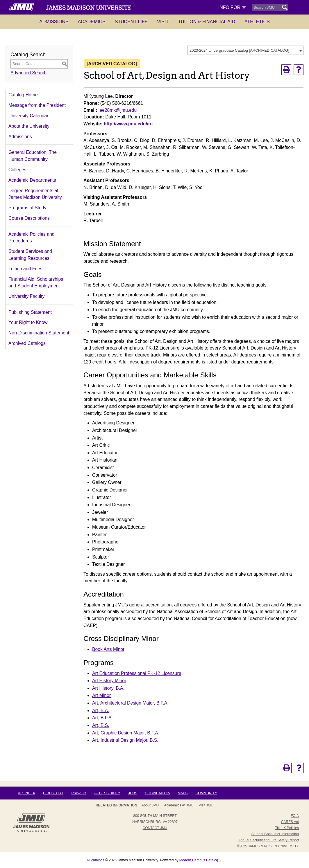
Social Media (158, 793)
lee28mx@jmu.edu (118, 110)
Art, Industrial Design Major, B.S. (125, 740)
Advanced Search (28, 73)
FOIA (295, 816)
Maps (183, 793)
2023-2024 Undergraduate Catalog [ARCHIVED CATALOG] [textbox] (239, 50)
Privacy (79, 793)
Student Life (131, 22)
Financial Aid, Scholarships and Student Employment (36, 283)
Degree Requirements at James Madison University (35, 194)
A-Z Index (26, 793)
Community (206, 793)
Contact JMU (155, 828)
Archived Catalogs (27, 343)
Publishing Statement (30, 312)
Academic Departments (32, 180)
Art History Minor (109, 681)
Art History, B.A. (108, 688)
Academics (92, 22)
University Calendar (28, 116)
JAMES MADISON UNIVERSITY (273, 846)
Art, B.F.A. (102, 718)
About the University (29, 126)
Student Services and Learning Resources (30, 255)
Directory (53, 793)
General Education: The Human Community (33, 156)
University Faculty (26, 296)
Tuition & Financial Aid (207, 22)
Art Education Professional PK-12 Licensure (137, 673)
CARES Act (290, 822)
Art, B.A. (101, 711)
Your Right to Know (28, 322)
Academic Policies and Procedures (31, 238)
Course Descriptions (29, 218)
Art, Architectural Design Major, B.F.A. (130, 703)
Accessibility (107, 793)
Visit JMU (206, 805)
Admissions (54, 22)
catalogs (98, 860)
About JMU (150, 805)
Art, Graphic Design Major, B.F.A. (126, 733)
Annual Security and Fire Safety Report (269, 840)
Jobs (133, 793)
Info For (232, 7)
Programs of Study (27, 208)
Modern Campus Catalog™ (200, 860)
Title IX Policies (287, 828)
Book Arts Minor (108, 649)
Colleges (17, 170)
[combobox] (245, 50)
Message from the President (37, 105)
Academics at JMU (179, 805)
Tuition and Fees (25, 269)
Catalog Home (23, 95)
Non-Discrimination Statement (39, 333)
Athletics (257, 22)
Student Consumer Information (275, 834)
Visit (163, 22)
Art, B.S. (101, 725)
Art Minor (101, 695)
